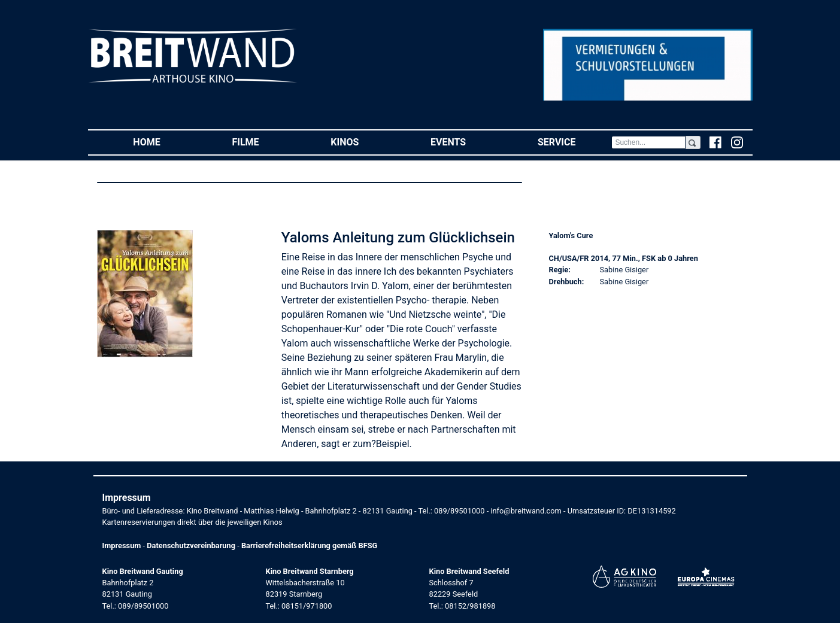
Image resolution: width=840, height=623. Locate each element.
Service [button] (574, 142)
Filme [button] (263, 142)
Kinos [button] (363, 142)
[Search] (648, 142)
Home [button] (164, 142)
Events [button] (466, 142)
